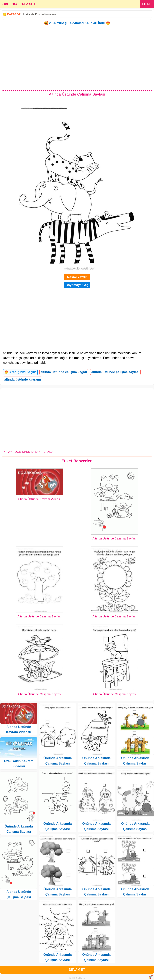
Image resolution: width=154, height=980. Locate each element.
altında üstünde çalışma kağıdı (64, 372)
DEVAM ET (77, 970)
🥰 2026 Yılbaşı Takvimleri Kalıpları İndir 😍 (77, 23)
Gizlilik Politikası (77, 978)
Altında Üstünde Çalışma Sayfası (114, 538)
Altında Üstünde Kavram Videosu (39, 499)
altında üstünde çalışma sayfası (115, 372)
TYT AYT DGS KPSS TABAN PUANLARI (29, 452)
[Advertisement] (77, 58)
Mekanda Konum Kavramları (40, 14)
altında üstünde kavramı (22, 379)
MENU (147, 4)
